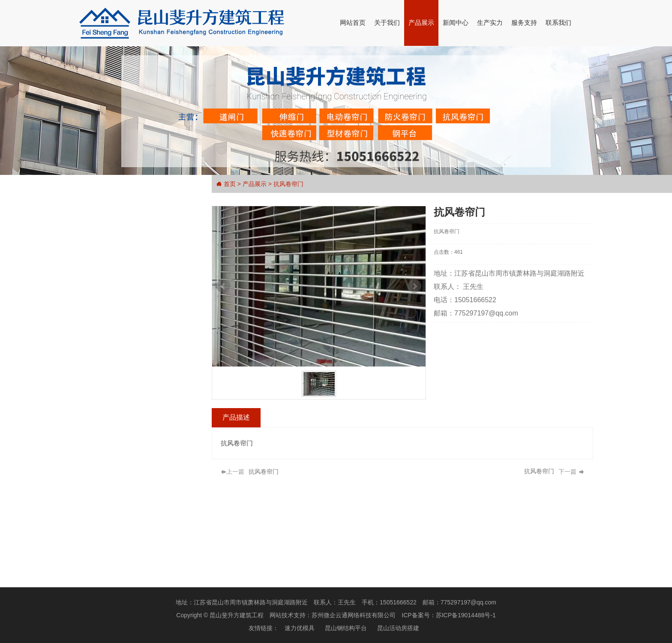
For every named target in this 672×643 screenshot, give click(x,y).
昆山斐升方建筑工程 (237, 615)
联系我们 (558, 23)
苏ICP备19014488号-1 (466, 615)
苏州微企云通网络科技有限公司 (354, 615)
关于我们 (387, 23)
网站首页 (353, 23)
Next (419, 286)
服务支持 (524, 23)
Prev (228, 286)
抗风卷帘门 (288, 184)
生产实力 (490, 23)
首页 (230, 184)
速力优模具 (300, 628)
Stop (326, 376)
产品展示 (421, 23)
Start (320, 376)
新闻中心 (456, 23)
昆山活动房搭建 (398, 628)
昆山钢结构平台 (346, 628)
